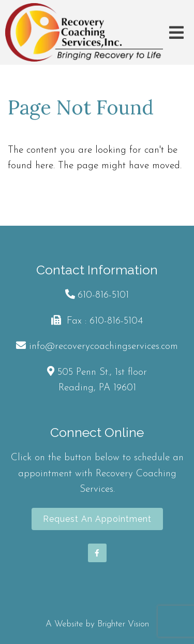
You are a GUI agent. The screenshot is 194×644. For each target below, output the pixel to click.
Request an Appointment (97, 519)
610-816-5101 (103, 295)
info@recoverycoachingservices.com (103, 347)
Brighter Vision (123, 624)
